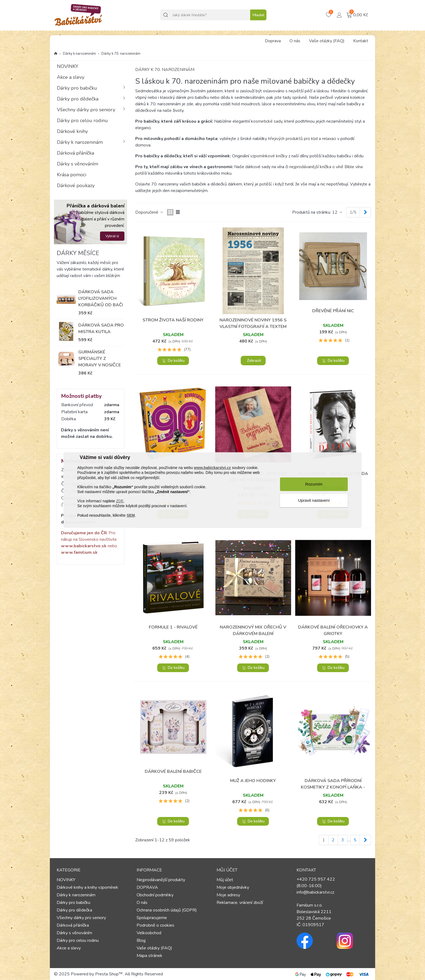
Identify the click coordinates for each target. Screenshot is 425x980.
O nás (295, 41)
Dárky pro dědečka (78, 99)
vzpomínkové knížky (269, 156)
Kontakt (361, 41)
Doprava (273, 41)
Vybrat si (112, 236)
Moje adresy (228, 895)
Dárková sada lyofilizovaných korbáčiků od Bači (101, 298)
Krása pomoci (72, 175)
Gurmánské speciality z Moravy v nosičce (100, 359)
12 (337, 212)
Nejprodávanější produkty (161, 880)
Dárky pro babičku (77, 88)
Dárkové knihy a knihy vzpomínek (87, 887)
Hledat (258, 15)
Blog (141, 940)
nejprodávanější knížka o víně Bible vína (326, 167)
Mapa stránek (149, 956)
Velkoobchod (149, 933)
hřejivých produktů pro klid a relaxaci (302, 139)
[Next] (365, 212)
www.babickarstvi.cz (212, 468)
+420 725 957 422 (316, 879)
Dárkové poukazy (76, 185)
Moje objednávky (233, 887)
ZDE (120, 501)
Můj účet (225, 880)
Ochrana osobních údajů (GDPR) (167, 910)
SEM (131, 515)
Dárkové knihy (72, 131)
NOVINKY (68, 66)
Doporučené (149, 212)
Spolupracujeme (152, 918)
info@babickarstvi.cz (315, 892)
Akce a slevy (71, 77)
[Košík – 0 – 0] (329, 15)
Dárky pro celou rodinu (82, 121)
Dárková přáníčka (75, 153)
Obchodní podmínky (155, 895)
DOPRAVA (147, 887)
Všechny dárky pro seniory (86, 110)
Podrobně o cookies (155, 925)
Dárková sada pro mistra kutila (101, 328)
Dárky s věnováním (78, 164)
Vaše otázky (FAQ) (327, 41)
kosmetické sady (267, 121)
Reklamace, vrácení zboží (240, 903)
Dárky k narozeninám (80, 142)
